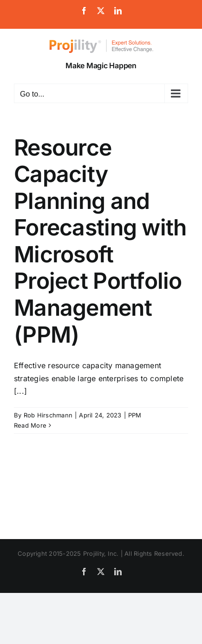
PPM (135, 415)
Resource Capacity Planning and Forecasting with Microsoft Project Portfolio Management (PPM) (100, 241)
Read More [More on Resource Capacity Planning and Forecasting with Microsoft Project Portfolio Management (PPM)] (30, 425)
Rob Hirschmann (48, 415)
